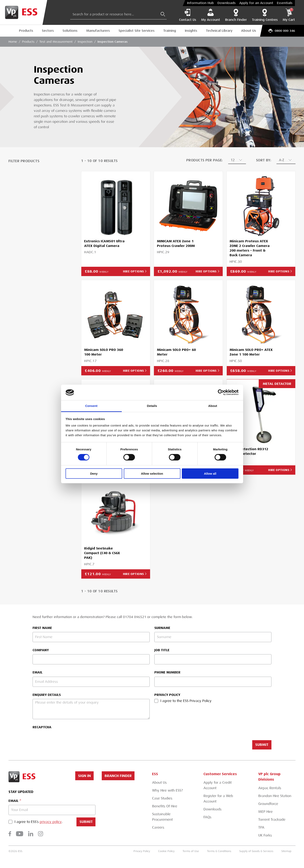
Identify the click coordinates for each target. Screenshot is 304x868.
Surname (162, 628)
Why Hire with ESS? (167, 790)
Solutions (70, 31)
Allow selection (152, 474)
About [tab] (213, 406)
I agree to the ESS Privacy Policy (186, 701)
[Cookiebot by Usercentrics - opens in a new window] (221, 392)
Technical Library (219, 31)
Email (38, 672)
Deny (94, 474)
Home (13, 42)
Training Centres (265, 15)
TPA (261, 827)
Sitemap (286, 851)
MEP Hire (265, 812)
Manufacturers (98, 31)
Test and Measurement (56, 42)
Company (41, 650)
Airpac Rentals (270, 788)
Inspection (85, 42)
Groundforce (268, 804)
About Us (249, 31)
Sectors (48, 31)
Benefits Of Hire (165, 806)
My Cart (289, 15)
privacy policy (51, 822)
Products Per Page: (204, 160)
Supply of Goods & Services (256, 851)
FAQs (207, 817)
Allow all (210, 474)
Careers (158, 827)
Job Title (162, 650)
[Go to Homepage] (24, 12)
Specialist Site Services (137, 31)
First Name (42, 628)
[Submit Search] (163, 14)
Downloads (227, 3)
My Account (211, 15)
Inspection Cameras (113, 42)
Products (26, 31)
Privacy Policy (167, 695)
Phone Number (167, 672)
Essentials (285, 3)
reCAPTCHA (42, 727)
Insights (191, 31)
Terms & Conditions (219, 851)
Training (170, 31)
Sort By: (264, 160)
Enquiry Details (47, 695)
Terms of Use (191, 851)
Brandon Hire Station (275, 796)
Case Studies (162, 798)
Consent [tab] (91, 406)
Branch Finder (236, 15)
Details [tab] (152, 406)
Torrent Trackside (272, 820)
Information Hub (200, 3)
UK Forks (265, 835)
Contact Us (188, 15)
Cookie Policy (166, 851)
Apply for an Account (256, 3)
